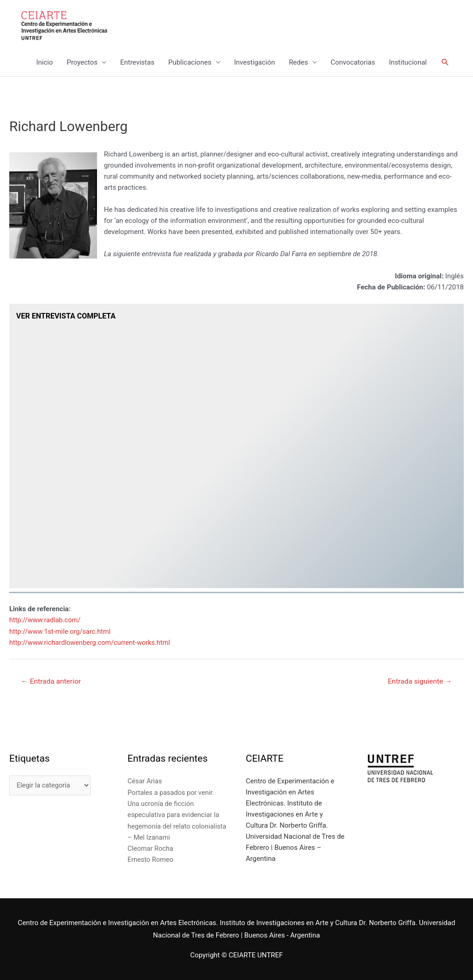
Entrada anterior (52, 682)
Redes (298, 63)
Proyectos (82, 63)
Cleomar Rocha (151, 848)
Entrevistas (137, 63)
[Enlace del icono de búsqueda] (445, 63)
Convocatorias (353, 63)
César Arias (145, 782)
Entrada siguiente (419, 682)
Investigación (255, 63)
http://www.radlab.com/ (46, 620)
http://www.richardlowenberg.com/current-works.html (92, 643)
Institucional (408, 63)
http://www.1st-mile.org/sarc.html (61, 631)
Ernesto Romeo (151, 860)
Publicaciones (190, 63)
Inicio (44, 63)
